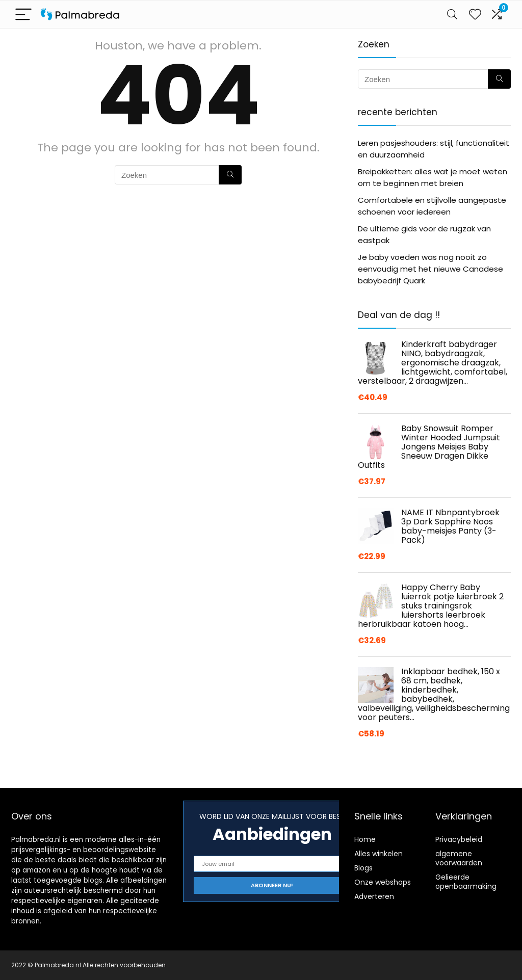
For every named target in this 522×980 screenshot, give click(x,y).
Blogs (363, 868)
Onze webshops (383, 882)
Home (365, 839)
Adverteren (374, 896)
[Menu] (23, 15)
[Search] (452, 15)
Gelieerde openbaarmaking (466, 882)
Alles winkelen (379, 854)
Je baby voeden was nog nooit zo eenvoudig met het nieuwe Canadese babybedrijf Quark (430, 269)
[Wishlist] (475, 14)
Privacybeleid (459, 839)
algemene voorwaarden (459, 858)
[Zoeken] (230, 175)
